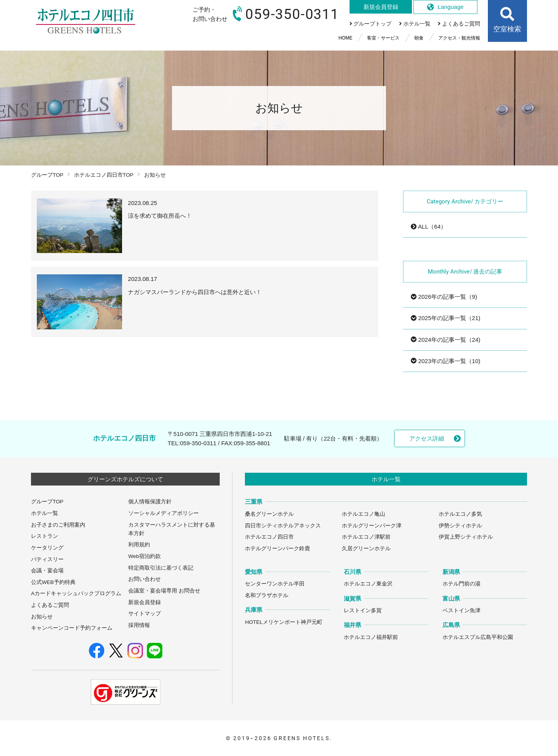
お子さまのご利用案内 (58, 525)
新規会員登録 (145, 602)
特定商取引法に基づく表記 (161, 568)
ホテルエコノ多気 (460, 514)
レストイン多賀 (363, 610)
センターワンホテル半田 (275, 584)
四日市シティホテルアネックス (283, 526)
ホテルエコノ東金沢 (368, 584)
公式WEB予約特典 (53, 582)
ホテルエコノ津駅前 (366, 537)
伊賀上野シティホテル (466, 537)
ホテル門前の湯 (462, 584)
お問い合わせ (145, 579)
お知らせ (42, 617)
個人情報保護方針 (150, 502)
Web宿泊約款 (145, 556)
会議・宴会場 (47, 571)
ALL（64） (429, 226)
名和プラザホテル (267, 595)
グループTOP (47, 175)
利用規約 (139, 545)
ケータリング (47, 548)
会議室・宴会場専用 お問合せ (164, 591)
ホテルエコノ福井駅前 (371, 637)
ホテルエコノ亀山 (363, 514)
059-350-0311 (198, 443)
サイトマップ (145, 614)
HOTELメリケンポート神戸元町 (283, 622)
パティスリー (47, 559)
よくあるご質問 (50, 605)
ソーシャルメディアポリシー (164, 513)
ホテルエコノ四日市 (269, 537)
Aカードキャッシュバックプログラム (76, 593)
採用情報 (139, 625)
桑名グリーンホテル (269, 514)
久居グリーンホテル (366, 548)
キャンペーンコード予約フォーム (72, 628)
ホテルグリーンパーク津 (372, 526)
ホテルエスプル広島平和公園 (478, 637)
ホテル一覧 (45, 513)
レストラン (45, 536)
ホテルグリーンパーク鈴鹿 (277, 548)
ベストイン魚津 (462, 610)
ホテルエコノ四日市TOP (104, 175)
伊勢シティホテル (460, 526)
